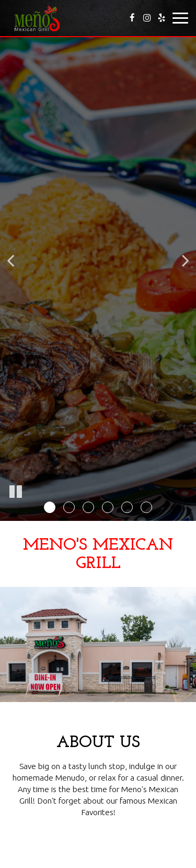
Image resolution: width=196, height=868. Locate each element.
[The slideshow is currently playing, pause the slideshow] (16, 492)
